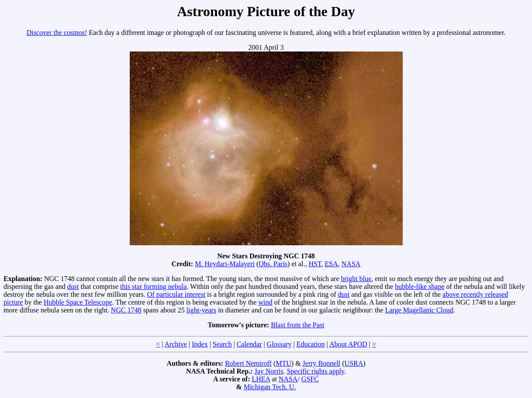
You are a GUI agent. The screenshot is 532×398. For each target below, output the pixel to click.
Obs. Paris (273, 264)
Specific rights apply (316, 371)
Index (200, 344)
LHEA (261, 379)
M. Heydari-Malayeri (225, 264)
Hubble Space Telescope (78, 302)
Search (222, 344)
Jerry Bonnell (322, 363)
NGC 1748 (126, 310)
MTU (283, 363)
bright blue (356, 279)
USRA (354, 363)
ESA (332, 264)
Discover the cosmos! (57, 33)
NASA (351, 264)
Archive (176, 344)
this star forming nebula (153, 286)
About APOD (348, 344)
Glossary (279, 344)
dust (73, 286)
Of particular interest (176, 294)
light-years (201, 310)
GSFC (310, 379)
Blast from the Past (297, 325)
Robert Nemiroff (248, 363)
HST (315, 264)
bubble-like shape (420, 286)
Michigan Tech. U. (270, 387)
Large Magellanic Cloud (419, 310)
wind (265, 302)
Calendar (249, 344)
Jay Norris (269, 371)
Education (311, 344)
